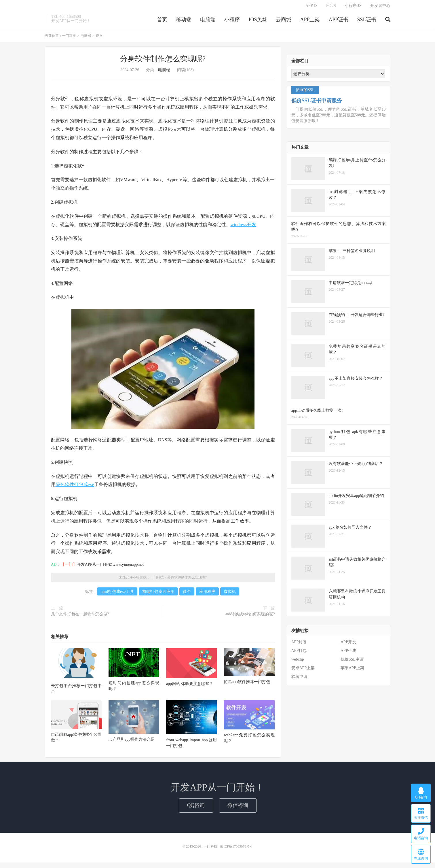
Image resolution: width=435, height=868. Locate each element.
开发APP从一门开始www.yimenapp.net (110, 567)
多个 (187, 594)
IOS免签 (258, 21)
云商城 (284, 21)
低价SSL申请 (352, 662)
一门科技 (69, 38)
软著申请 (299, 679)
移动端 (184, 21)
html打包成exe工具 (117, 594)
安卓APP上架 (303, 670)
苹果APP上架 (352, 670)
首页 (162, 21)
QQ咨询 (196, 808)
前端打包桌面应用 (158, 594)
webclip (298, 662)
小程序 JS (353, 7)
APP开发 (348, 644)
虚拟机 (230, 594)
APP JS (311, 7)
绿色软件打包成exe (75, 487)
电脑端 (208, 21)
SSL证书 (367, 21)
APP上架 (310, 21)
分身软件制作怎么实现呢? (163, 61)
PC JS (331, 7)
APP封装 (299, 644)
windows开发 (244, 227)
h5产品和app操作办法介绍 (132, 742)
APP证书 (338, 21)
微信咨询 (238, 808)
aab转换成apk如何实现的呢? (250, 616)
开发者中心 (380, 7)
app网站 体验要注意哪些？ (190, 686)
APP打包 (299, 653)
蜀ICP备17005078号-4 (236, 849)
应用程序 (207, 594)
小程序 (232, 21)
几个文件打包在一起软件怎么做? (80, 616)
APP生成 (348, 653)
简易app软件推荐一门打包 (247, 684)
